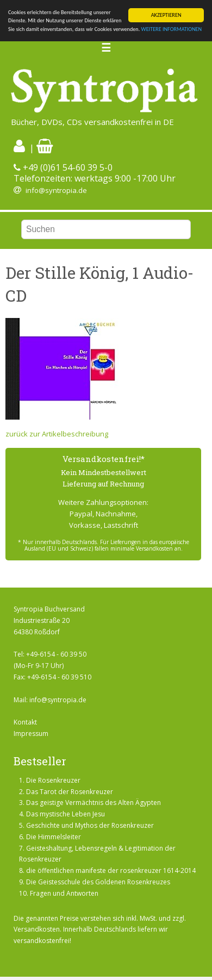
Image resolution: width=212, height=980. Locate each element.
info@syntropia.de (56, 190)
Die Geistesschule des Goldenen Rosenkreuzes (98, 882)
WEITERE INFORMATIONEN (172, 29)
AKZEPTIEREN (166, 15)
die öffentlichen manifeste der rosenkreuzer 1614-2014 (111, 870)
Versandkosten (37, 929)
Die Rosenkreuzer (53, 780)
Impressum (31, 734)
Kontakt (25, 722)
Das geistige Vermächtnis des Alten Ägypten (93, 803)
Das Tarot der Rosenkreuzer (70, 792)
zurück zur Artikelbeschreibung (57, 434)
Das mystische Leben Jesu (66, 814)
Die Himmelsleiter (54, 837)
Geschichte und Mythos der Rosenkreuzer (90, 825)
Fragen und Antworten (64, 893)
